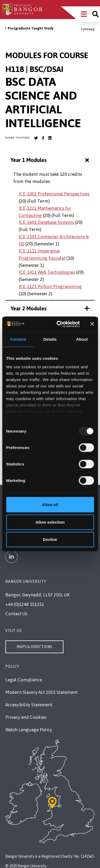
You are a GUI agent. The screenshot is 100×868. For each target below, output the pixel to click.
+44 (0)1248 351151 (25, 604)
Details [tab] (50, 339)
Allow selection (50, 522)
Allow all (50, 505)
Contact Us (16, 614)
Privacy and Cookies (26, 717)
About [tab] (82, 339)
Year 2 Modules (50, 308)
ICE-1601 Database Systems (46, 222)
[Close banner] (92, 324)
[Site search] (95, 14)
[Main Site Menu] (84, 14)
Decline (50, 539)
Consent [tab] (18, 339)
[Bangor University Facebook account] (43, 138)
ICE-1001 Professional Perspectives (54, 194)
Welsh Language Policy (29, 730)
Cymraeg (88, 29)
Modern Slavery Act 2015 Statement (41, 692)
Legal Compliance (24, 680)
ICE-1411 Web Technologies (47, 272)
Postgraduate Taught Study (31, 28)
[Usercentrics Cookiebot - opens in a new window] (59, 324)
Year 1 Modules (51, 160)
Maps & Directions (34, 647)
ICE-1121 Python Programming (50, 287)
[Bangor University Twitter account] (36, 138)
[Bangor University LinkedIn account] (50, 138)
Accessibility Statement (29, 705)
